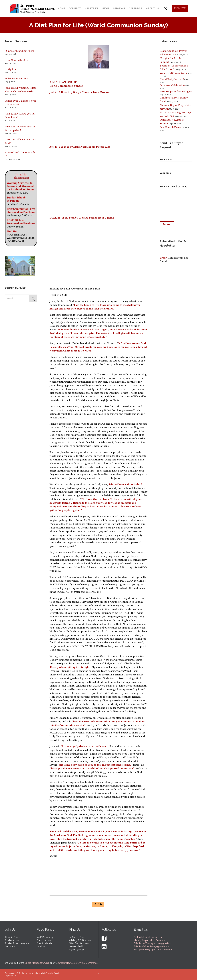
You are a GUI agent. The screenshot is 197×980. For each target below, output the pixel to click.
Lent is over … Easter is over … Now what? (21, 103)
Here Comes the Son (16, 60)
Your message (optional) (176, 202)
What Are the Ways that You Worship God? (20, 129)
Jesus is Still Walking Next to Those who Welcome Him (21, 90)
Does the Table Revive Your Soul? (20, 141)
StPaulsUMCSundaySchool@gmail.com (153, 943)
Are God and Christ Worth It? (20, 154)
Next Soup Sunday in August (176, 92)
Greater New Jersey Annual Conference (78, 963)
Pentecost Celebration (172, 85)
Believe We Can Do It (16, 79)
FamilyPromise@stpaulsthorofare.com (153, 950)
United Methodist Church (37, 963)
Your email (176, 176)
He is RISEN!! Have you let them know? (20, 116)
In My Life (11, 69)
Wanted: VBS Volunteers (173, 73)
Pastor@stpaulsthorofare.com (149, 937)
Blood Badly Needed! (172, 79)
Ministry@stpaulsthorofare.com (149, 940)
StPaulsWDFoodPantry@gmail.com (151, 946)
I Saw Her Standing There (19, 51)
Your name (176, 162)
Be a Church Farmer (171, 127)
